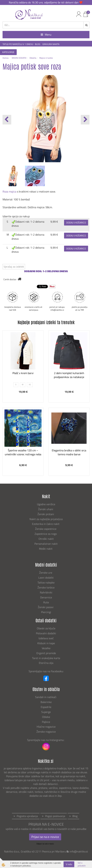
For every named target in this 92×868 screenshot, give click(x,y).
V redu (69, 864)
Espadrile (46, 707)
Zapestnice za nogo (46, 534)
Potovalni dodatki (46, 633)
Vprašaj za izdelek (14, 267)
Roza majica (9, 191)
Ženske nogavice (46, 732)
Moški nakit (46, 549)
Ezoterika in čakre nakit (46, 524)
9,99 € (54, 222)
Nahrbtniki (46, 592)
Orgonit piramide (46, 653)
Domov (6, 58)
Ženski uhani (46, 509)
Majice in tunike (46, 58)
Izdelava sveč (46, 638)
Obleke (46, 717)
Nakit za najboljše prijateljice (46, 519)
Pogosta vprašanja (27, 816)
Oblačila (33, 58)
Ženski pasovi (46, 607)
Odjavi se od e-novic (45, 844)
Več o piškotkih (82, 864)
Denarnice (46, 597)
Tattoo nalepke (46, 582)
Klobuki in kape (46, 643)
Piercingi (46, 612)
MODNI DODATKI (19, 58)
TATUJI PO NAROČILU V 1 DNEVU (18, 44)
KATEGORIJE (8, 52)
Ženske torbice (46, 587)
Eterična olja (46, 663)
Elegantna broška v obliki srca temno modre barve (69, 452)
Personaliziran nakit (46, 544)
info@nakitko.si (79, 851)
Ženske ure (46, 573)
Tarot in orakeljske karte (46, 658)
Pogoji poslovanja (55, 816)
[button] (85, 120)
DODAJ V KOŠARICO (76, 223)
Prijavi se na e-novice (45, 837)
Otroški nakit (46, 539)
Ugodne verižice (46, 504)
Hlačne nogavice (46, 727)
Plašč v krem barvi (23, 373)
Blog (75, 816)
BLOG (38, 44)
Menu (46, 35)
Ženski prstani (46, 514)
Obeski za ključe (46, 628)
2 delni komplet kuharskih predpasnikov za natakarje (69, 375)
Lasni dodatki (46, 578)
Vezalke (46, 648)
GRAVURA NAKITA (51, 44)
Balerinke (46, 702)
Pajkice (46, 722)
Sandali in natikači (46, 697)
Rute (46, 602)
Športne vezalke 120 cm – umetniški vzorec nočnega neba (23, 452)
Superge (46, 712)
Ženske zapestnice (46, 529)
